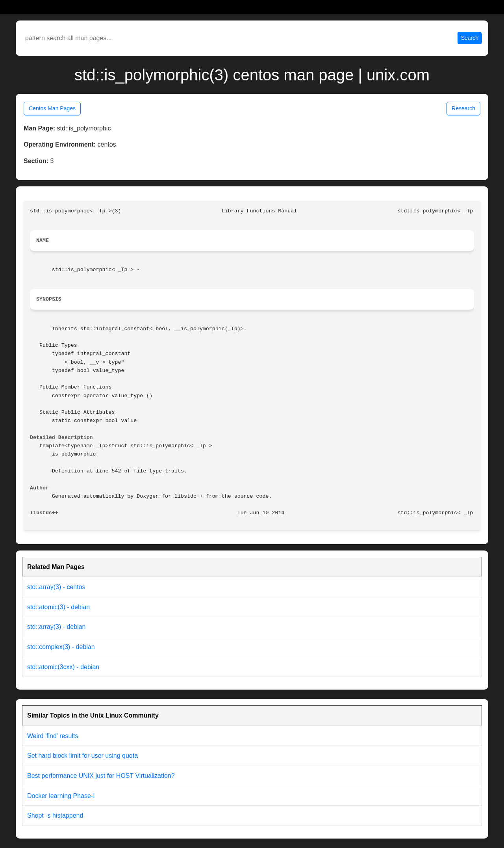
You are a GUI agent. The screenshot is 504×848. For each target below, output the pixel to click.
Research (463, 108)
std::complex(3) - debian (61, 647)
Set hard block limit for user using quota (82, 756)
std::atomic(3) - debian (58, 607)
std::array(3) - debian (57, 627)
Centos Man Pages (52, 108)
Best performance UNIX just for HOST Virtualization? (101, 776)
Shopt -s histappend (55, 815)
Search (470, 38)
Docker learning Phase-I (61, 796)
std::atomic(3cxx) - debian (63, 667)
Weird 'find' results (53, 736)
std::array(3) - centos (56, 587)
